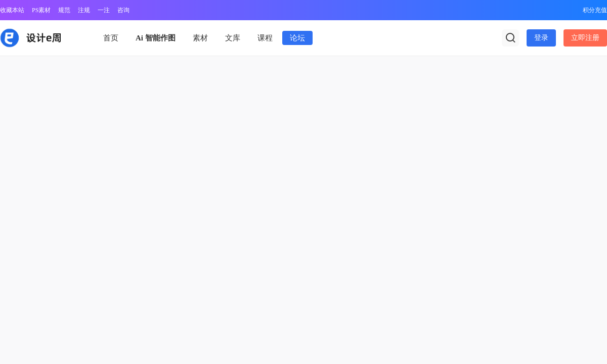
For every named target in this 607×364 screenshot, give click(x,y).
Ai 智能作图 (156, 38)
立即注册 (585, 38)
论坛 (297, 38)
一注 (104, 10)
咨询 (123, 10)
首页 (111, 38)
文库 (233, 38)
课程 (265, 38)
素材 (200, 38)
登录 (541, 38)
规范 (64, 10)
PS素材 (41, 10)
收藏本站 (12, 10)
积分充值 (595, 10)
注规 (84, 10)
